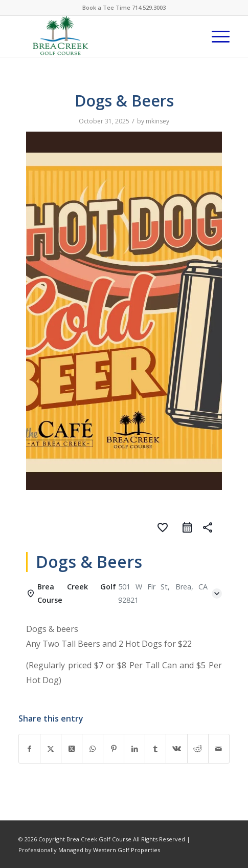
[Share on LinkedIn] (134, 749)
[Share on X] (51, 749)
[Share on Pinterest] (114, 749)
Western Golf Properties (127, 850)
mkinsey (157, 121)
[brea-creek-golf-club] (103, 36)
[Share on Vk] (176, 749)
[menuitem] (216, 36)
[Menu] (216, 36)
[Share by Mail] (219, 749)
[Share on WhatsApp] (93, 749)
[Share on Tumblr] (155, 749)
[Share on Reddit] (198, 749)
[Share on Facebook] (29, 749)
